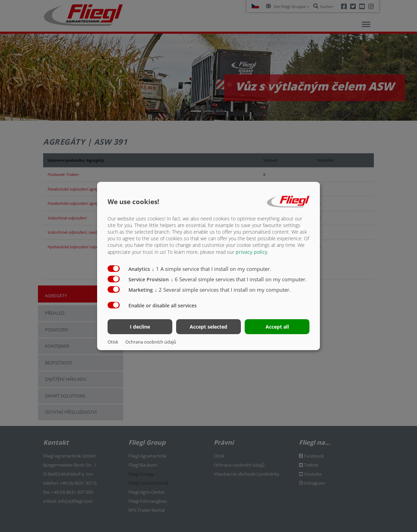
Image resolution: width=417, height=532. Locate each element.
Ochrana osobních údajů (151, 342)
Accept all (277, 327)
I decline (140, 327)
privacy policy (251, 252)
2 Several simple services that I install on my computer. (223, 289)
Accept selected (208, 327)
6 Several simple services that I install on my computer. (239, 279)
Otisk (113, 342)
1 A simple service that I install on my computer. (211, 268)
